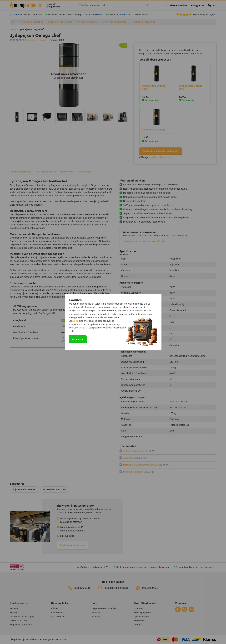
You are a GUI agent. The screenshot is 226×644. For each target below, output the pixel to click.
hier (76, 321)
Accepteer (78, 339)
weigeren (84, 328)
